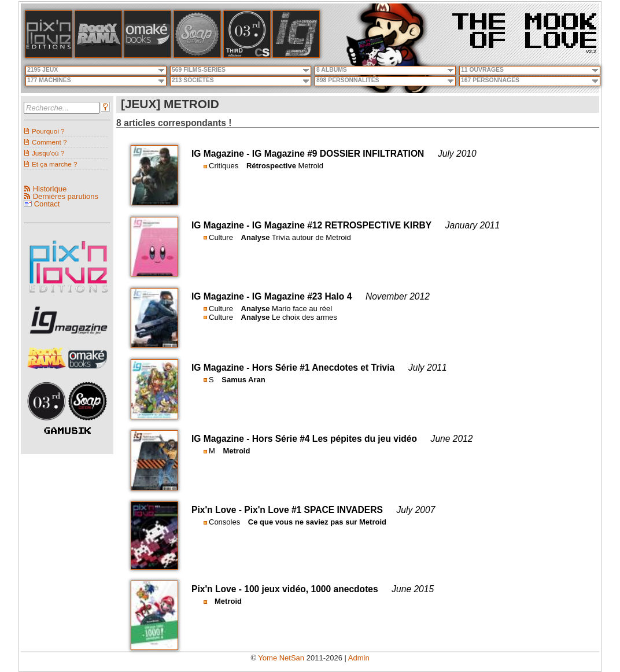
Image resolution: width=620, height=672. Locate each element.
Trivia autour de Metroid (311, 237)
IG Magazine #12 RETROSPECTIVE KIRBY (342, 225)
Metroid (311, 166)
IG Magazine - (222, 154)
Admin (359, 658)
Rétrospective (271, 166)
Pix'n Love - (218, 510)
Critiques (224, 166)
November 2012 (398, 296)
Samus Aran (243, 380)
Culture (221, 237)
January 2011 (473, 225)
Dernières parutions (66, 196)
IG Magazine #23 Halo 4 (302, 296)
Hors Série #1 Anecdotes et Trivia (323, 368)
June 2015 (413, 589)
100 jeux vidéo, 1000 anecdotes (311, 589)
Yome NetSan (281, 658)
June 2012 (452, 439)
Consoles (224, 522)
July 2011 (428, 368)
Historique (50, 189)
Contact (47, 204)
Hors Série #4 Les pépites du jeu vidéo (335, 439)
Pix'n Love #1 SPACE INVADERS (313, 510)
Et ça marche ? (55, 164)
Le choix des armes (305, 317)
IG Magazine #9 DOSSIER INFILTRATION (338, 154)
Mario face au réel (302, 309)
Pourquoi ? (48, 131)
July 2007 (416, 510)
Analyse (256, 237)
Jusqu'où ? (48, 153)
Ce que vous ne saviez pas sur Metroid (317, 522)
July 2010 (457, 154)
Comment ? (49, 142)
